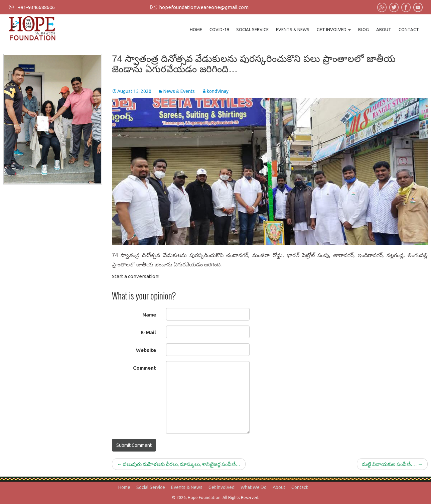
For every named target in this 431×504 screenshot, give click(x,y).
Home (196, 29)
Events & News (293, 29)
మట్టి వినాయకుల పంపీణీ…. (392, 464)
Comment (145, 368)
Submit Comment (134, 445)
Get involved (334, 29)
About (384, 29)
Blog (364, 29)
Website (146, 350)
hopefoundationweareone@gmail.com (204, 7)
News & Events (179, 91)
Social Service (252, 29)
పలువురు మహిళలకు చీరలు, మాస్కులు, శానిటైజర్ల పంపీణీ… (179, 464)
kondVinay (218, 91)
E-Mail (148, 332)
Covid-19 (219, 29)
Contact (409, 29)
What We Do (254, 487)
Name (149, 315)
